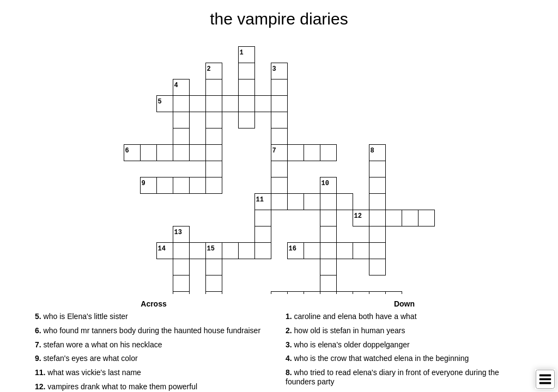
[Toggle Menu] (545, 379)
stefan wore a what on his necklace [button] (98, 345)
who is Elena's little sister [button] (81, 316)
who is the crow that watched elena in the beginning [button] (377, 358)
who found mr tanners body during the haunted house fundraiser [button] (148, 330)
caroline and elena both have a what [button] (351, 316)
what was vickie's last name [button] (88, 372)
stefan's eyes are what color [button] (86, 358)
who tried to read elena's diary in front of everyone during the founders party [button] (392, 377)
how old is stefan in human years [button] (345, 330)
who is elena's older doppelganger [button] (348, 345)
